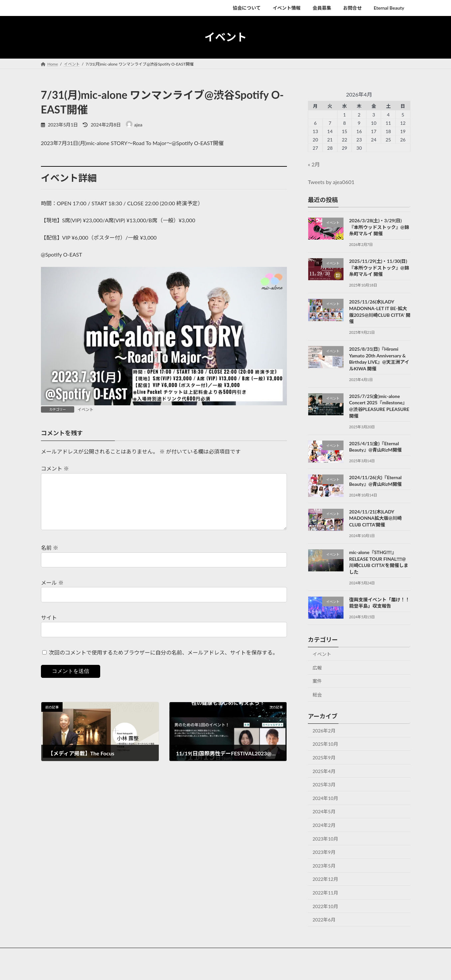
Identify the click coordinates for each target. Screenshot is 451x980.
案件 (317, 681)
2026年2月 (324, 730)
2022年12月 (325, 879)
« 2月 (314, 164)
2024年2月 (324, 825)
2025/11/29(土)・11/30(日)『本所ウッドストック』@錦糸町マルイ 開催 (379, 268)
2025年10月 (325, 744)
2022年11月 (325, 893)
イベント (86, 409)
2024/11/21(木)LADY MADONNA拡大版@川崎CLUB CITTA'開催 (375, 518)
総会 (317, 695)
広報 (317, 667)
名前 (50, 558)
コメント (55, 468)
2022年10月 (325, 906)
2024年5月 (324, 811)
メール (52, 593)
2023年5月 (324, 865)
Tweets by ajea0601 (331, 182)
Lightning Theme (225, 969)
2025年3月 (324, 784)
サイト (49, 628)
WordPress (196, 969)
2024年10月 (325, 798)
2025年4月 (324, 771)
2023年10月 (325, 838)
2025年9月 (324, 758)
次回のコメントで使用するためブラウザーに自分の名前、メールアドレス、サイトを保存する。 (163, 663)
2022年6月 (324, 920)
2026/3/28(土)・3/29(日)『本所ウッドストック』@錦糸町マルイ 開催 (379, 227)
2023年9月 (324, 852)
